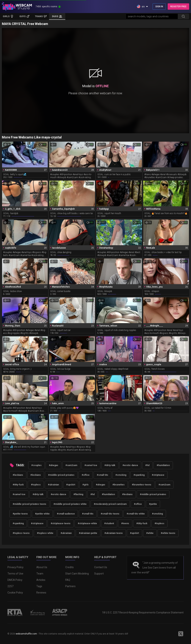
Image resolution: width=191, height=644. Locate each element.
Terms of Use (15, 574)
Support (99, 574)
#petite (153, 504)
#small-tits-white (136, 514)
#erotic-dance (130, 465)
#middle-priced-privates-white (70, 504)
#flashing (78, 494)
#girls (86, 485)
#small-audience (66, 514)
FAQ (68, 580)
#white (150, 533)
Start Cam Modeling (77, 574)
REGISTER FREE (178, 7)
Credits (69, 567)
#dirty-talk (110, 465)
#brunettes (119, 485)
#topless (36, 485)
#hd (147, 465)
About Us (42, 567)
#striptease (158, 475)
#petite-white (42, 514)
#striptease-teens (61, 523)
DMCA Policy (15, 580)
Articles (41, 580)
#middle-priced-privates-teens (29, 504)
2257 (10, 586)
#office (86, 475)
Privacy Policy (15, 567)
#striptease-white (87, 523)
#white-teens (168, 533)
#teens (125, 523)
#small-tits (102, 475)
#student (109, 523)
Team (40, 574)
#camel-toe (91, 465)
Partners (70, 586)
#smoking (121, 475)
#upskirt (71, 485)
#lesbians (18, 475)
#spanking (139, 475)
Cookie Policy (15, 593)
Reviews (41, 593)
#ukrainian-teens (114, 533)
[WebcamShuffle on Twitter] (181, 634)
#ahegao (54, 465)
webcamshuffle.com (26, 634)
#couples (36, 465)
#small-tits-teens (110, 514)
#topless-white (45, 533)
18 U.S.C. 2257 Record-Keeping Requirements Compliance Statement (143, 613)
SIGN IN (159, 7)
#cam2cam (71, 465)
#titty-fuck (18, 485)
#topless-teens (21, 533)
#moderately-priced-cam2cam (110, 504)
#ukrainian (53, 485)
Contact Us (101, 567)
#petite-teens (20, 514)
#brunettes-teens (142, 485)
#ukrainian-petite (88, 533)
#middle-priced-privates (61, 475)
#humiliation (163, 465)
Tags (39, 586)
